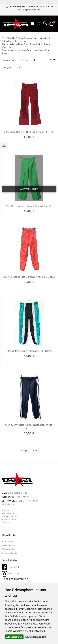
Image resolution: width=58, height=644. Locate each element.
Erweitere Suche (9, 553)
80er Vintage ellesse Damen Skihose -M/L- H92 (29, 277)
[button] (39, 24)
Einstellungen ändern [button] (36, 637)
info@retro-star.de (31, 10)
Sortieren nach (9, 60)
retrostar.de (10, 574)
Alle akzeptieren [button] (14, 637)
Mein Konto (7, 541)
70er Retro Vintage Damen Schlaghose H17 (29, 206)
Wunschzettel (8, 549)
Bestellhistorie (8, 545)
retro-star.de (11, 567)
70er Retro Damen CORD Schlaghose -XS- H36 (29, 132)
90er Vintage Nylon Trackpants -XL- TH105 (29, 351)
